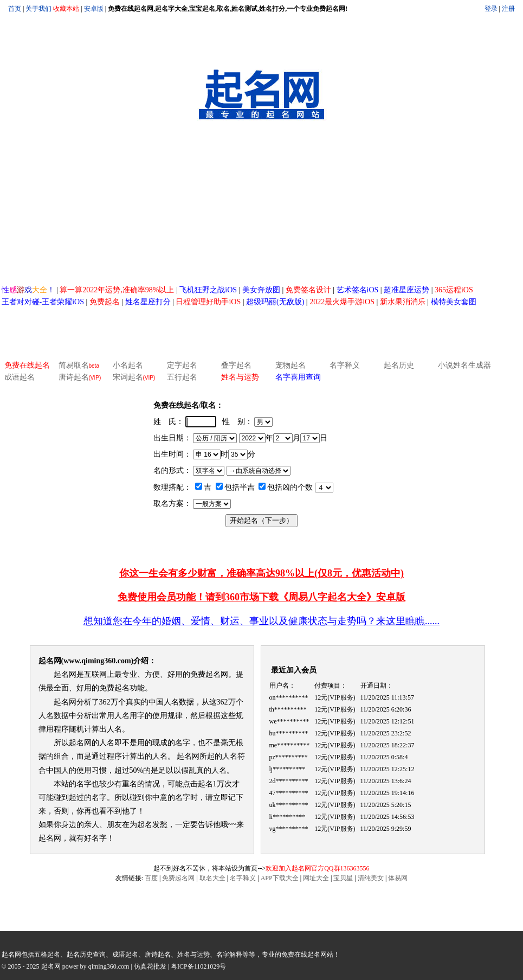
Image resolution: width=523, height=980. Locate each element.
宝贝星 (343, 878)
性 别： (237, 422)
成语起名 (20, 377)
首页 (15, 9)
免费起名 (205, 674)
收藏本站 (66, 9)
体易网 (398, 878)
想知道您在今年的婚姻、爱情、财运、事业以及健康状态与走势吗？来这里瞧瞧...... (261, 621)
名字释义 (345, 365)
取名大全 (212, 878)
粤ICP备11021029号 (198, 966)
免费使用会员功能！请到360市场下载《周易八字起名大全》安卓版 (261, 597)
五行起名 (182, 377)
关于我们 (38, 9)
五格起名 (47, 955)
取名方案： (172, 504)
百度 (151, 878)
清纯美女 (371, 878)
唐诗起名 (80, 377)
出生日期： (172, 438)
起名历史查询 (86, 955)
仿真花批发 (150, 966)
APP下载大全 (280, 878)
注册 (508, 9)
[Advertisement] (262, 203)
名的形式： (172, 470)
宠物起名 (290, 365)
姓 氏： (169, 422)
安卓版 (94, 9)
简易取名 (74, 365)
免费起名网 (178, 878)
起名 (205, 784)
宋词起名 (134, 377)
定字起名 (182, 365)
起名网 (50, 661)
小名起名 (128, 365)
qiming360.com (109, 966)
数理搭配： (172, 487)
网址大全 (316, 878)
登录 (491, 9)
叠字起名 (236, 365)
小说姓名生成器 (464, 365)
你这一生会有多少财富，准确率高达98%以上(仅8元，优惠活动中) (261, 573)
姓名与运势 (240, 377)
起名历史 (399, 365)
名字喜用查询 (298, 377)
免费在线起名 (27, 365)
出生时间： (172, 454)
